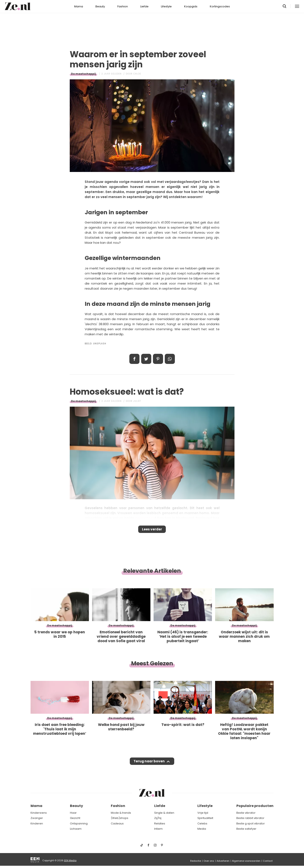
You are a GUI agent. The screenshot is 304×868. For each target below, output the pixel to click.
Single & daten (164, 813)
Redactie (196, 861)
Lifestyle (166, 6)
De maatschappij (83, 74)
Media (202, 829)
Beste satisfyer (246, 829)
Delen (134, 359)
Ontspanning (79, 823)
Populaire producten (255, 806)
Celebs (202, 823)
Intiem (158, 829)
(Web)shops (120, 818)
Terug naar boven (149, 765)
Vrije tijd (203, 813)
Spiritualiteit (205, 818)
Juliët (137, 401)
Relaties (160, 823)
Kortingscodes (220, 6)
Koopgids (191, 6)
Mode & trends (121, 813)
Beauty (100, 6)
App (170, 359)
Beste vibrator (246, 813)
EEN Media (70, 860)
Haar (73, 813)
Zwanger (37, 818)
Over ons (209, 861)
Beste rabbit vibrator (250, 818)
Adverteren (223, 861)
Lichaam (76, 829)
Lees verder (152, 531)
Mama (79, 6)
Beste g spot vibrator (251, 823)
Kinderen (37, 823)
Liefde (144, 6)
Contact (268, 861)
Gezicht (75, 818)
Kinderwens (39, 813)
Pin (158, 359)
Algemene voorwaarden (246, 861)
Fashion (123, 6)
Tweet (146, 359)
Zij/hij (158, 818)
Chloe (137, 74)
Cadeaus (117, 823)
